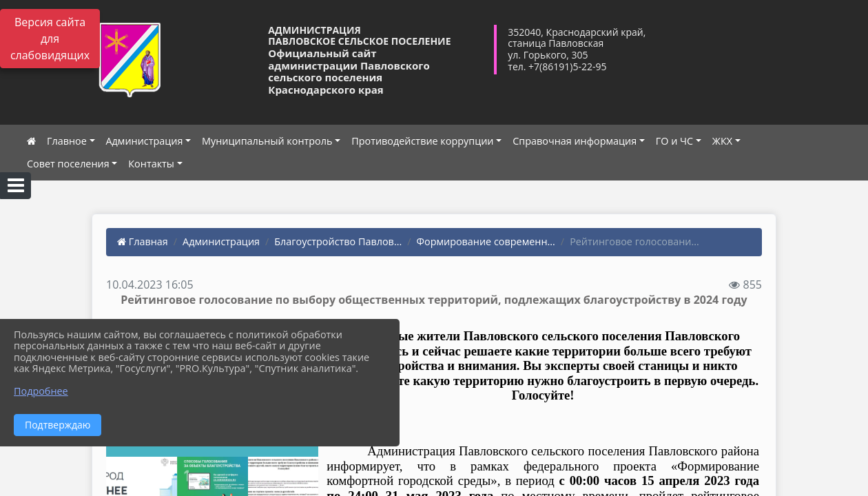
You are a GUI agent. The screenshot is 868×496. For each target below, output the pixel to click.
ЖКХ (722, 141)
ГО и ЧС (674, 141)
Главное (67, 141)
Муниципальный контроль (267, 141)
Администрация (145, 141)
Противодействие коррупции (422, 141)
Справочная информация (575, 141)
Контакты (151, 164)
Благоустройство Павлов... (338, 241)
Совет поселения (68, 164)
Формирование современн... (486, 241)
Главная (143, 241)
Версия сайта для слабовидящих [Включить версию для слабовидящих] (50, 39)
